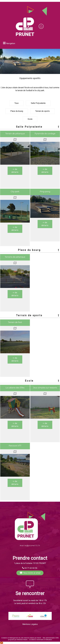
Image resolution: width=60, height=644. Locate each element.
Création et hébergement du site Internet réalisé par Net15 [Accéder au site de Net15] (21, 638)
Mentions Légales (30, 624)
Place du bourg (17, 111)
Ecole (30, 119)
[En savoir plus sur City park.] (15, 229)
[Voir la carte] (15, 139)
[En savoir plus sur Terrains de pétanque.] (15, 294)
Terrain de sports (42, 111)
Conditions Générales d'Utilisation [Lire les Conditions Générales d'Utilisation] (40, 640)
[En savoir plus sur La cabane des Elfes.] (15, 425)
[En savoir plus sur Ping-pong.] (45, 224)
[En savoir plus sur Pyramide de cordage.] (45, 171)
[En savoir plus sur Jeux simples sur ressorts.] (45, 425)
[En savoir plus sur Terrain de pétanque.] (15, 171)
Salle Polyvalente (38, 103)
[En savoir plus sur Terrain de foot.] (15, 359)
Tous (17, 103)
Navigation (11, 43)
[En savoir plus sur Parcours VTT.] (15, 483)
